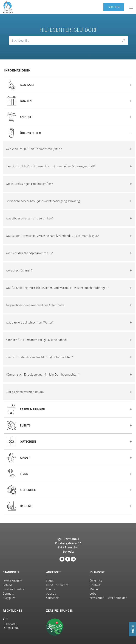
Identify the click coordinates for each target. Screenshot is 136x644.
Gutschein (53, 598)
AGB (5, 619)
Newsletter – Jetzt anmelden (109, 598)
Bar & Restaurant (57, 585)
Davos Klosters (12, 581)
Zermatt (8, 593)
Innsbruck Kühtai (14, 589)
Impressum (10, 623)
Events (51, 589)
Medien (95, 589)
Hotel (50, 581)
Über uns (96, 581)
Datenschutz (11, 628)
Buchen (114, 7)
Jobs (93, 593)
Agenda (51, 593)
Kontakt (95, 585)
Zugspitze (9, 598)
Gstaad (7, 585)
